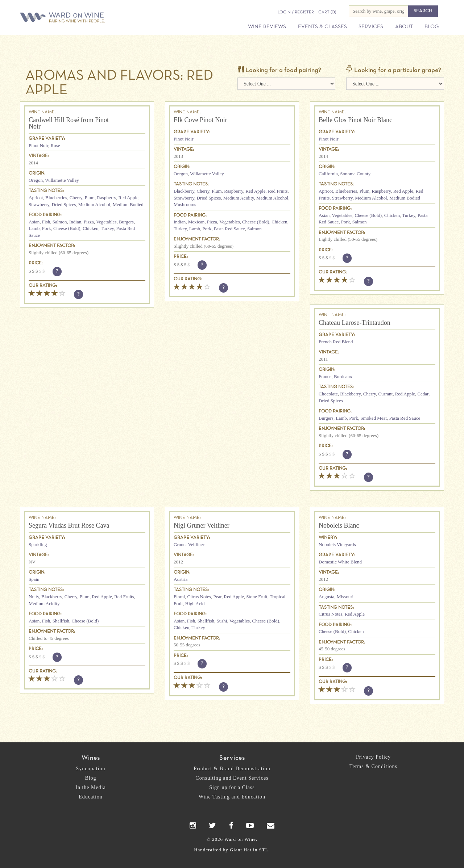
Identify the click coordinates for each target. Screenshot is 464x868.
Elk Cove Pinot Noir (200, 120)
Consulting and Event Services (232, 778)
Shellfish (61, 621)
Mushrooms (185, 204)
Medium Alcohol (94, 204)
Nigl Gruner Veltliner (202, 525)
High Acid (195, 603)
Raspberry (106, 198)
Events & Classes (322, 27)
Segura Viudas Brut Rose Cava (69, 525)
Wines (91, 758)
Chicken (90, 228)
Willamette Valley (62, 180)
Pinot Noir (38, 145)
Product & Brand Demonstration (232, 769)
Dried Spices (64, 204)
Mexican (196, 222)
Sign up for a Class (232, 787)
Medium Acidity (239, 198)
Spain (34, 579)
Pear (217, 597)
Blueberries (56, 198)
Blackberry (184, 191)
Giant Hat (241, 850)
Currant (385, 394)
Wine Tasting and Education (232, 797)
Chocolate (328, 394)
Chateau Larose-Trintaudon (355, 323)
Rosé (55, 145)
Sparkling (38, 544)
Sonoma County (355, 174)
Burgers (126, 222)
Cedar (423, 394)
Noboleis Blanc (339, 525)
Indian (75, 222)
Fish (46, 222)
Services (371, 27)
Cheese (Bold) (67, 228)
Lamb (34, 228)
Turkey (107, 228)
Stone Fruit (257, 597)
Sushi (222, 621)
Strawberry (39, 204)
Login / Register (296, 12)
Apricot (36, 198)
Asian (34, 222)
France (325, 376)
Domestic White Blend (340, 562)
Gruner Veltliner (189, 544)
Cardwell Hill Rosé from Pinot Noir (69, 123)
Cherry (76, 198)
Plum (89, 198)
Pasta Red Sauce (229, 229)
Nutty (34, 597)
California (328, 174)
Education (91, 797)
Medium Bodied (128, 204)
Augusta (326, 597)
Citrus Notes (199, 597)
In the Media (91, 787)
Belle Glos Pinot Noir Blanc (355, 120)
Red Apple (128, 198)
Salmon (60, 222)
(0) (327, 12)
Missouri (345, 597)
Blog (432, 27)
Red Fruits (278, 191)
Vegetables (106, 222)
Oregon (36, 180)
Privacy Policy (373, 757)
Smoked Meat (374, 418)
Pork (47, 228)
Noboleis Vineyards (337, 544)
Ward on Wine (88, 18)
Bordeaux (343, 376)
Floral (179, 597)
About (404, 27)
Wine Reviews (267, 27)
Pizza (89, 222)
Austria (181, 579)
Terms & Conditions (373, 766)
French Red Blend (336, 342)
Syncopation (91, 769)
